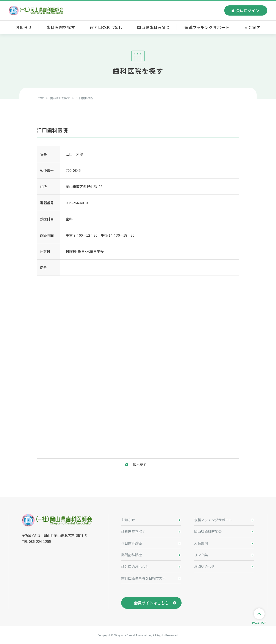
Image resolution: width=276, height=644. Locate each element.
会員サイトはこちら (151, 603)
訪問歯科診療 (132, 555)
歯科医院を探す (61, 27)
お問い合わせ (204, 566)
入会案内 (252, 27)
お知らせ (24, 27)
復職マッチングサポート (207, 27)
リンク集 (201, 555)
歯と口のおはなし (106, 27)
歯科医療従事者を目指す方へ (144, 578)
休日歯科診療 (132, 543)
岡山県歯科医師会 (153, 27)
